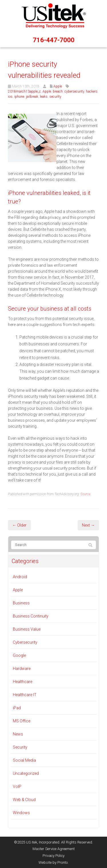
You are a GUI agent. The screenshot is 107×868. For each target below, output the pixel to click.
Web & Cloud (24, 800)
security (55, 97)
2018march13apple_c (24, 91)
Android (20, 577)
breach (58, 91)
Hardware (22, 669)
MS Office (22, 721)
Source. (86, 494)
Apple (58, 86)
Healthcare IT (25, 695)
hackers (92, 91)
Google (19, 655)
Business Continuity (31, 616)
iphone (19, 97)
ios (10, 97)
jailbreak (32, 97)
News (18, 734)
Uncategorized (26, 773)
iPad (17, 708)
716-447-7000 (54, 40)
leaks (44, 97)
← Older (19, 525)
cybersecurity (74, 91)
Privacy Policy (53, 856)
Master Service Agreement (54, 849)
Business (21, 603)
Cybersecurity (25, 642)
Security (20, 747)
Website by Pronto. (53, 862)
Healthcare (23, 682)
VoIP (17, 787)
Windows (21, 813)
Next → (88, 525)
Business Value (27, 629)
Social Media (24, 760)
